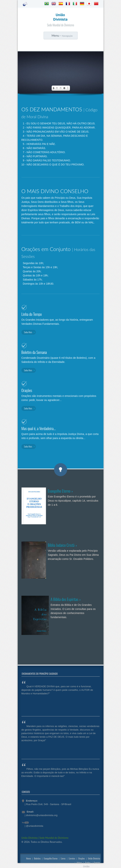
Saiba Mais (28, 332)
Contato (97, 863)
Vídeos (79, 863)
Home (28, 858)
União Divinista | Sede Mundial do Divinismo (45, 838)
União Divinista (94, 858)
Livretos (72, 858)
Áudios (88, 863)
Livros (63, 858)
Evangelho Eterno (59, 491)
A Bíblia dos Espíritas (65, 599)
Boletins (37, 858)
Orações (82, 858)
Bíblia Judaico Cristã (61, 545)
